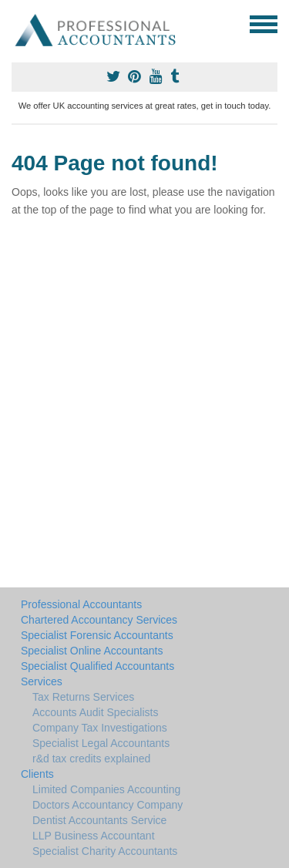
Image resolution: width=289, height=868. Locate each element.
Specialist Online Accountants (92, 651)
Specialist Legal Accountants (101, 743)
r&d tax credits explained (91, 759)
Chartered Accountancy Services (99, 620)
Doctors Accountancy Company (108, 805)
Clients (37, 774)
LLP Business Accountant (94, 836)
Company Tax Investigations (100, 728)
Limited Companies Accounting (106, 789)
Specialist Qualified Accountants (97, 666)
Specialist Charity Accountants (105, 851)
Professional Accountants (81, 604)
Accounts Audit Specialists (95, 712)
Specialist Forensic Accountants (97, 635)
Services (42, 681)
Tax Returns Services (83, 697)
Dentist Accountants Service (99, 820)
